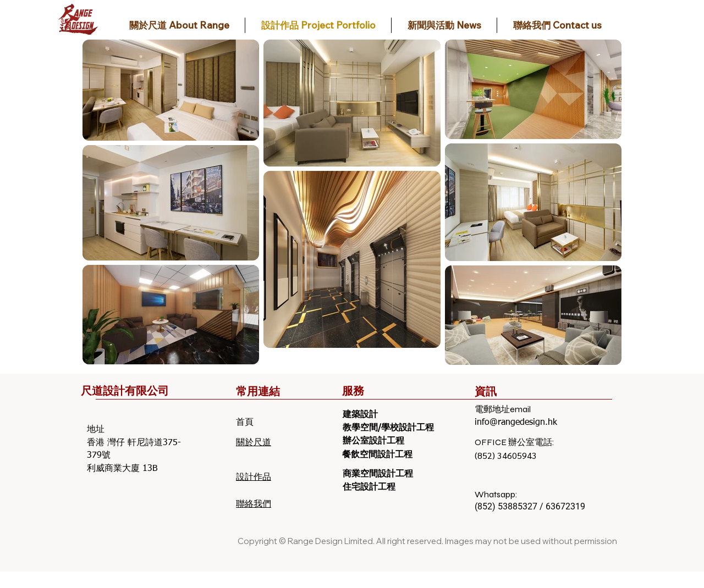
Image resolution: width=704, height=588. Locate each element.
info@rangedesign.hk (516, 423)
